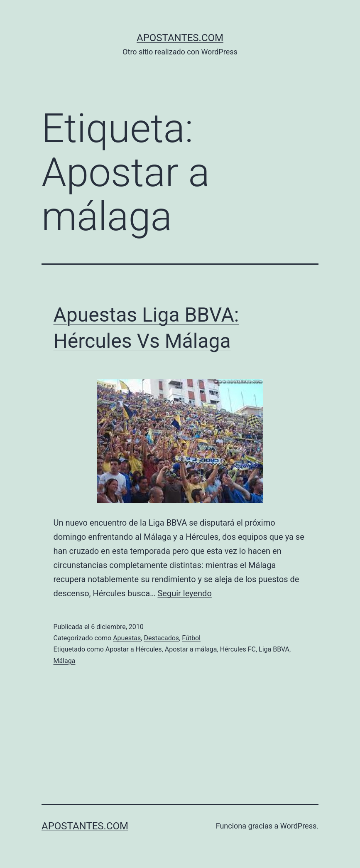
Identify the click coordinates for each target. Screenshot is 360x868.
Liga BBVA (274, 649)
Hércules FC (238, 649)
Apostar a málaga (191, 649)
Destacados (161, 638)
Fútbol (191, 638)
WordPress (298, 826)
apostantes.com (180, 38)
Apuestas (127, 638)
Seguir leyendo (184, 593)
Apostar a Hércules (134, 649)
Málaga (65, 661)
